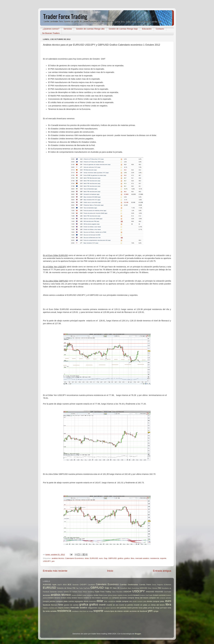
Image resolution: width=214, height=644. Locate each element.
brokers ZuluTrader (146, 595)
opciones (113, 608)
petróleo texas (138, 608)
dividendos (93, 601)
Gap (106, 558)
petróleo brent (126, 608)
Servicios (68, 29)
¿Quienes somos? (51, 29)
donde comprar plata (139, 601)
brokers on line (89, 598)
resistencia (155, 558)
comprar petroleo (165, 598)
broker (80, 595)
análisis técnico (58, 558)
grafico (127, 558)
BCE (70, 585)
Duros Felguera (158, 585)
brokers (137, 595)
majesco (46, 608)
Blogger (138, 634)
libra (133, 558)
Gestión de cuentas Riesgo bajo (123, 29)
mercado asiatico (142, 558)
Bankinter (76, 585)
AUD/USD (47, 585)
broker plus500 (128, 595)
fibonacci (54, 605)
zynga (156, 611)
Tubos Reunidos (117, 592)
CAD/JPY (83, 585)
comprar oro (154, 598)
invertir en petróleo (126, 605)
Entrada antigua (162, 571)
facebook (47, 605)
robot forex (83, 611)
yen (53, 561)
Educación (147, 29)
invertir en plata (141, 605)
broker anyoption (88, 595)
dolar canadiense (110, 601)
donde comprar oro (124, 601)
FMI (74, 588)
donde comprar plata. (156, 601)
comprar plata (62, 601)
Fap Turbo (79, 588)
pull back (163, 608)
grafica (120, 558)
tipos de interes (117, 611)
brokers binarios (54, 598)
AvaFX (60, 585)
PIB (159, 588)
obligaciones (93, 608)
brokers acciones (159, 595)
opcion (108, 608)
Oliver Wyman (153, 588)
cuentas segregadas (76, 601)
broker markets (118, 595)
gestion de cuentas (71, 605)
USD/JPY (47, 561)
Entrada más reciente (55, 571)
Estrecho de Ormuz (65, 588)
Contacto (160, 29)
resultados (75, 611)
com (110, 598)
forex (61, 605)
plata (145, 608)
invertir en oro (112, 605)
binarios (74, 595)
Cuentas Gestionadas (129, 585)
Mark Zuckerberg (134, 588)
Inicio (110, 571)
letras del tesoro (158, 605)
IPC (111, 588)
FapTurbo (87, 588)
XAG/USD (150, 592)
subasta (107, 611)
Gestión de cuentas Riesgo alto (90, 29)
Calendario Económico (75, 558)
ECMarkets (168, 585)
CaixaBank (91, 585)
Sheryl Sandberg (88, 592)
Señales (60, 592)
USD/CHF (127, 592)
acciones (46, 595)
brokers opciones (102, 598)
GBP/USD (113, 558)
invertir (102, 605)
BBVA (65, 585)
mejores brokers (64, 608)
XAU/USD (159, 592)
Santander (53, 592)
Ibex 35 (116, 588)
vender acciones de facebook (135, 611)
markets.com (53, 608)
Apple (54, 585)
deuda (86, 601)
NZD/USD (143, 588)
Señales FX (68, 592)
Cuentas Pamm (145, 585)
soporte (163, 558)
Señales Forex (77, 592)
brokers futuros (77, 598)
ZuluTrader (168, 592)
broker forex (98, 595)
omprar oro (101, 608)
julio (149, 605)
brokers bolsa (66, 598)
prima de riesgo (154, 608)
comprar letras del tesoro (138, 598)
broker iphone (108, 595)
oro (118, 608)
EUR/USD (94, 558)
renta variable (51, 611)
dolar (87, 558)
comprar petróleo (49, 601)
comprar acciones (120, 598)
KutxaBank (124, 588)
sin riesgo (90, 611)
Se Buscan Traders (51, 33)
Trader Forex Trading (103, 592)
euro (101, 558)
